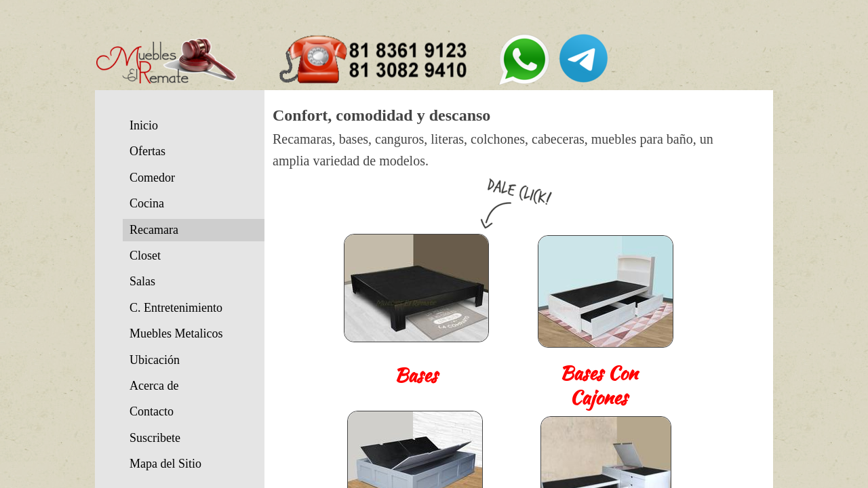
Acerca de (154, 386)
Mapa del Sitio (165, 464)
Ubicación (155, 360)
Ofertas (147, 151)
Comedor (152, 178)
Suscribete (155, 438)
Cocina (147, 203)
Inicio (144, 125)
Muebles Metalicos (176, 333)
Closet (145, 256)
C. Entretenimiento (176, 308)
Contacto (152, 411)
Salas (142, 281)
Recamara (154, 230)
